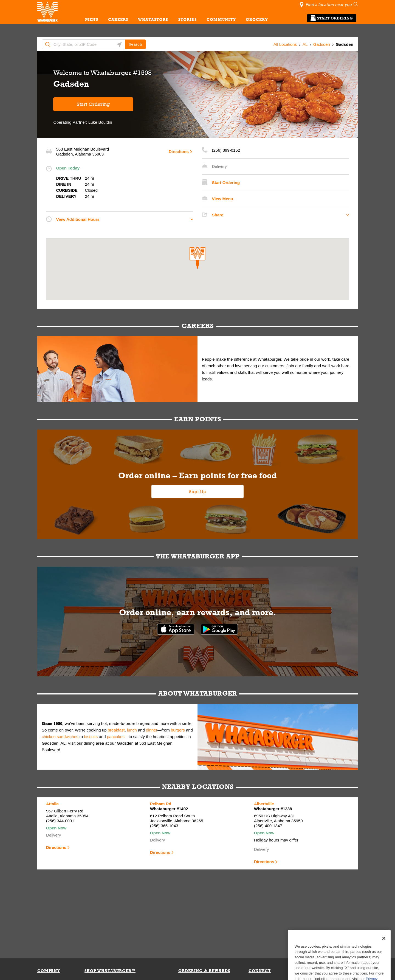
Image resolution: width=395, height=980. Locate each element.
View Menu (223, 199)
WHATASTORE (153, 19)
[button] (198, 258)
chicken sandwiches (60, 737)
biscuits (91, 737)
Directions (179, 152)
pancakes (116, 737)
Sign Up (198, 492)
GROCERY (257, 19)
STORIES (187, 19)
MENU (92, 19)
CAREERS (118, 19)
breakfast (116, 730)
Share (218, 215)
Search (136, 44)
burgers (178, 730)
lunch (132, 730)
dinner (152, 730)
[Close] (384, 951)
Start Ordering (332, 18)
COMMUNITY (221, 19)
